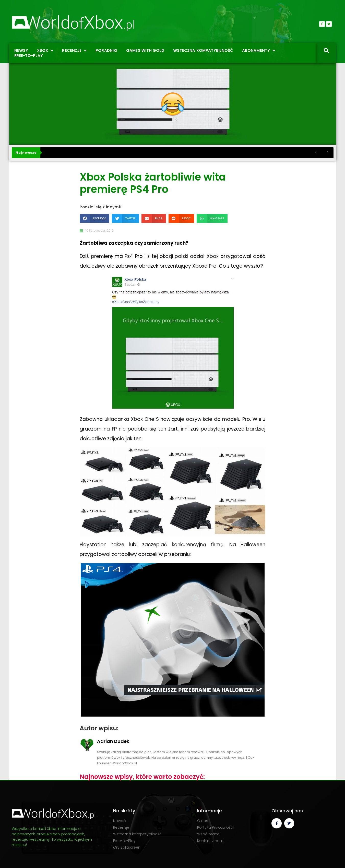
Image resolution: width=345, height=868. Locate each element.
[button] (94, 218)
